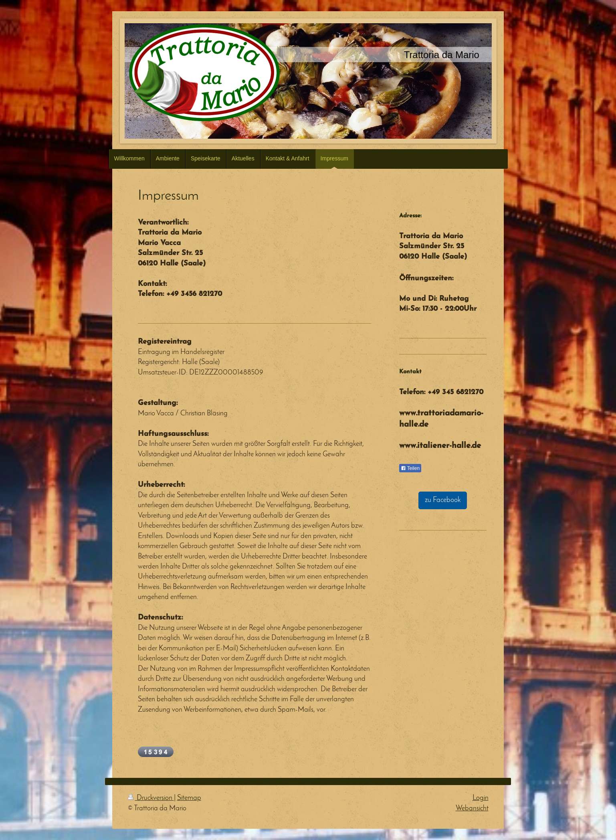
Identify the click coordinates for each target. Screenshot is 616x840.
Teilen (410, 468)
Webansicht (472, 809)
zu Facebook (443, 500)
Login (481, 798)
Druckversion (151, 798)
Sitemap (189, 798)
